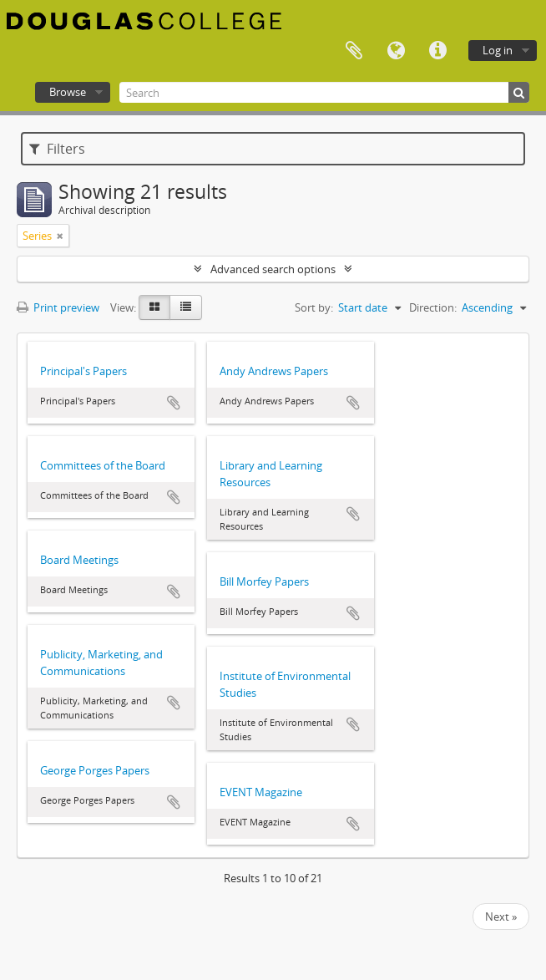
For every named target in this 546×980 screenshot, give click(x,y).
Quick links (437, 51)
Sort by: (314, 307)
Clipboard (354, 51)
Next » (501, 917)
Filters (57, 149)
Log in (498, 50)
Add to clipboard (174, 403)
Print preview (58, 307)
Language (396, 51)
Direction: (433, 307)
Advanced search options (273, 269)
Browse (68, 92)
